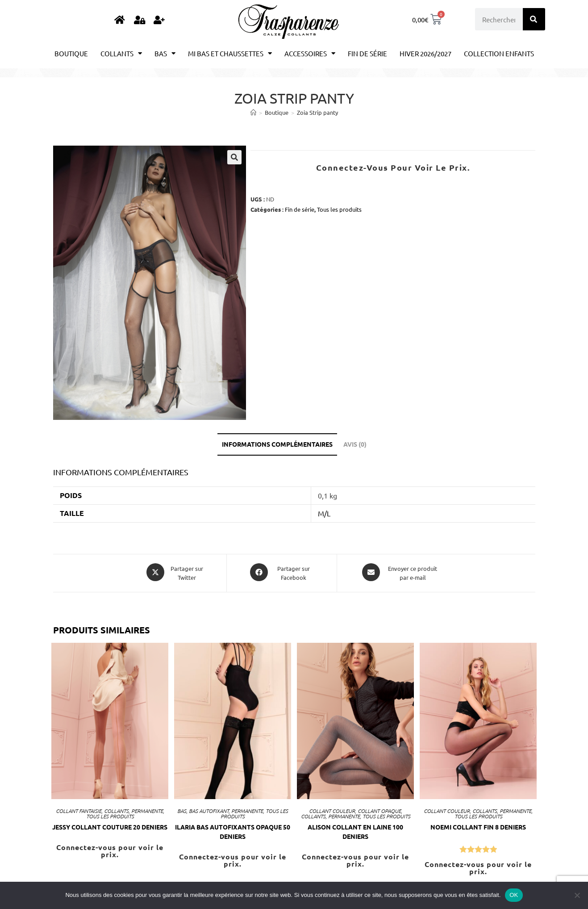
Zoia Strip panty (317, 112)
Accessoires (310, 53)
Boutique (71, 53)
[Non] (577, 895)
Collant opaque (379, 809)
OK (514, 895)
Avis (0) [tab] (355, 444)
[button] (234, 157)
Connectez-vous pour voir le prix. (393, 167)
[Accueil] (253, 112)
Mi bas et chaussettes (230, 53)
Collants (121, 53)
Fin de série (367, 53)
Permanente (147, 809)
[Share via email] (401, 572)
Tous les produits (339, 209)
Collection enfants (499, 53)
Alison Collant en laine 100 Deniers (355, 830)
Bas (165, 53)
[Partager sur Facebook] (282, 572)
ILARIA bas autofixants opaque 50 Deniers (233, 830)
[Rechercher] (534, 19)
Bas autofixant (209, 809)
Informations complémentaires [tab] (277, 444)
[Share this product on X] (175, 572)
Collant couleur (332, 809)
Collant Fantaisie (79, 809)
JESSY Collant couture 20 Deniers (110, 825)
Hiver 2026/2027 (425, 53)
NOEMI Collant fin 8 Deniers (478, 825)
